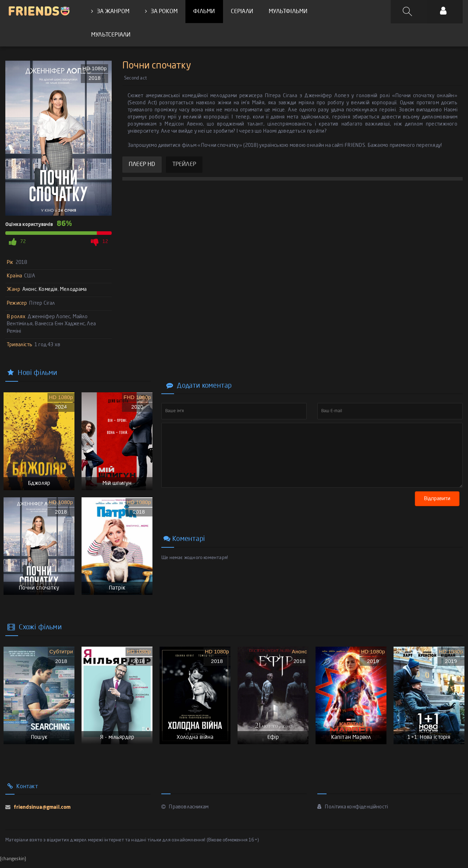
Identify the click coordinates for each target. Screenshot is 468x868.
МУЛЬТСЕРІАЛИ (111, 35)
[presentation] (215, 504)
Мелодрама (73, 290)
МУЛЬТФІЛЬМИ (288, 12)
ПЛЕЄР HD (142, 165)
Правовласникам (185, 813)
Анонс (29, 290)
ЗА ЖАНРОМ (110, 12)
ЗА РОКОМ (161, 12)
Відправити (439, 499)
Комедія (48, 290)
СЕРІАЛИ (242, 12)
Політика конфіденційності (353, 813)
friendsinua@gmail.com (41, 813)
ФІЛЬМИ (204, 12)
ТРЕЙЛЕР (184, 165)
